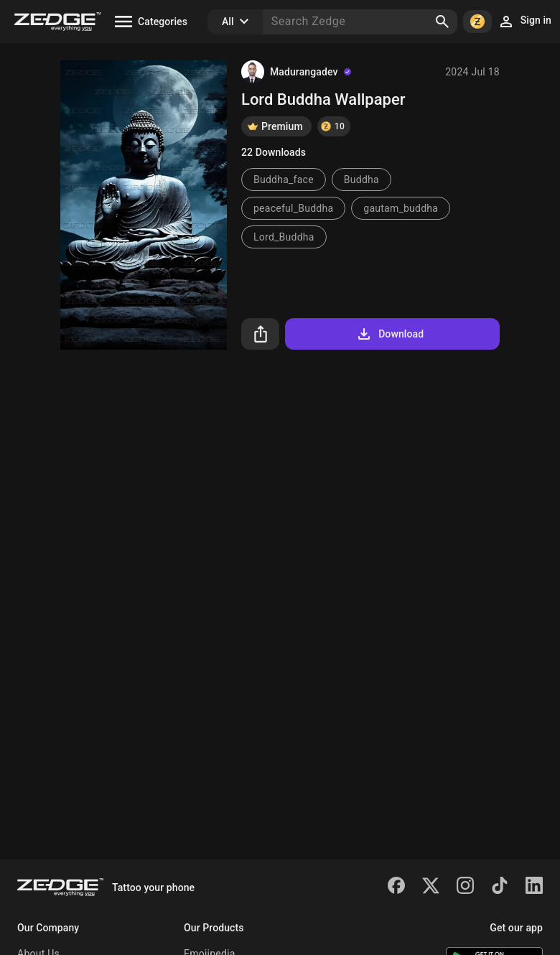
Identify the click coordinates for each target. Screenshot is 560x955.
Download (389, 334)
